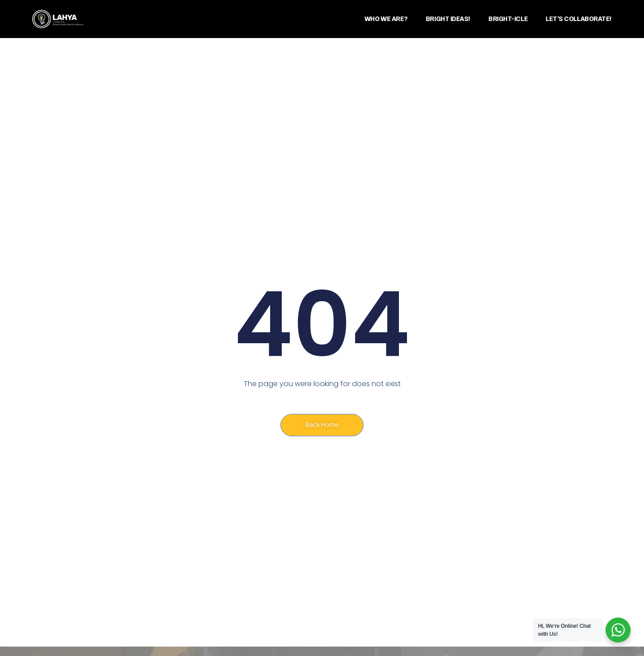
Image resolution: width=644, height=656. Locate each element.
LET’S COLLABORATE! (579, 19)
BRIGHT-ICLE (508, 19)
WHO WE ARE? (386, 19)
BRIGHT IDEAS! (448, 19)
